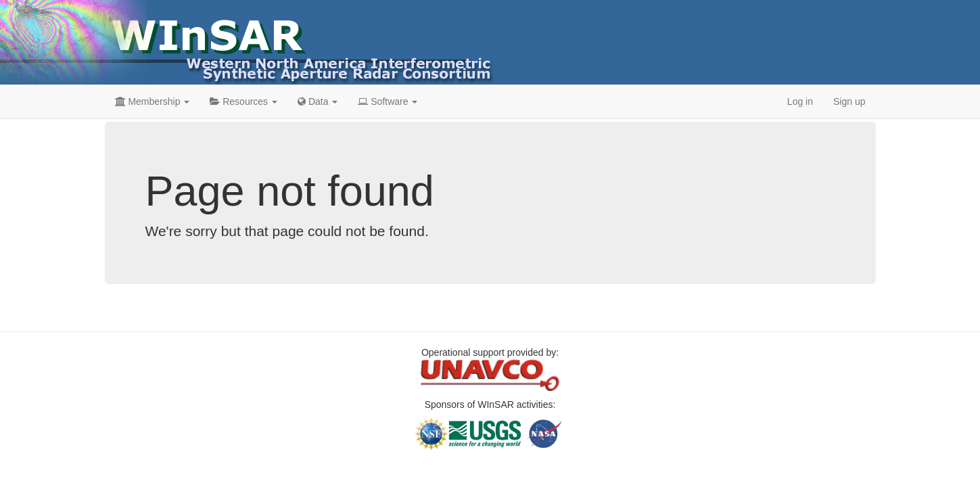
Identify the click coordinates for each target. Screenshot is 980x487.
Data (318, 101)
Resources (243, 101)
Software (388, 101)
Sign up (849, 101)
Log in (800, 101)
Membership (153, 101)
